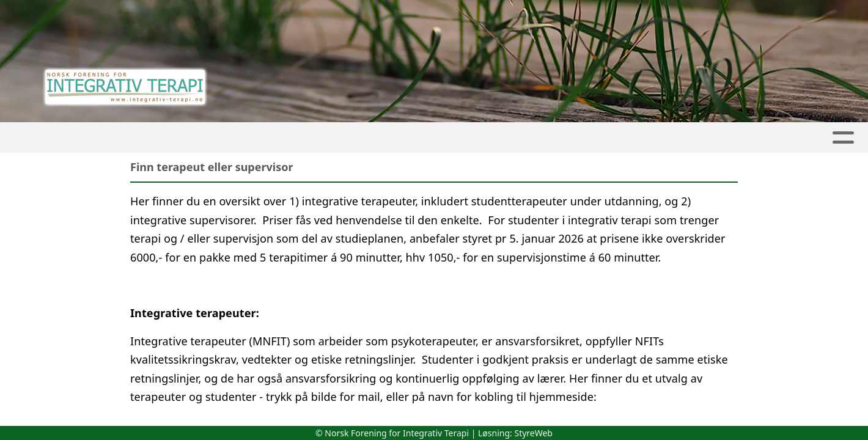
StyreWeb (533, 433)
